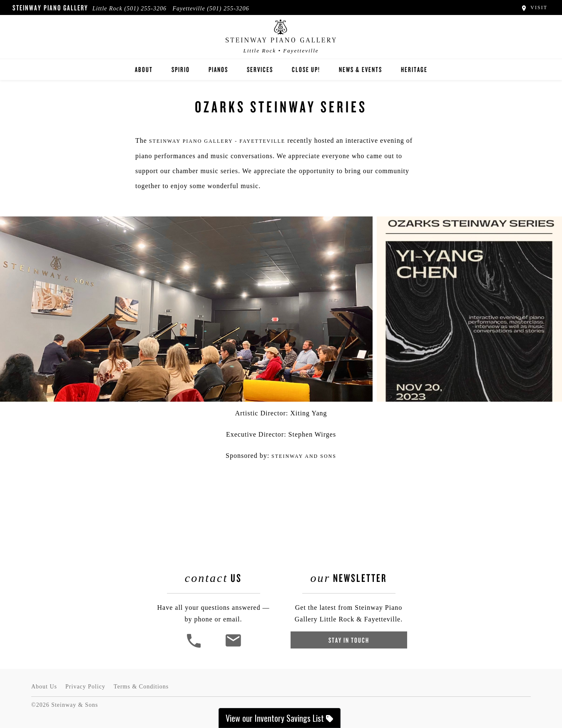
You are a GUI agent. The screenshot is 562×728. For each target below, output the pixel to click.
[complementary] (502, 682)
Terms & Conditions (141, 687)
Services (260, 69)
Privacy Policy (85, 687)
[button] (195, 647)
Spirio (181, 69)
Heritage (414, 69)
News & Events (361, 69)
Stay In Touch (349, 640)
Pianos (218, 69)
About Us (44, 687)
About (144, 69)
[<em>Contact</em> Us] (233, 647)
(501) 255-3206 (146, 9)
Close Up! (306, 69)
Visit (534, 7)
